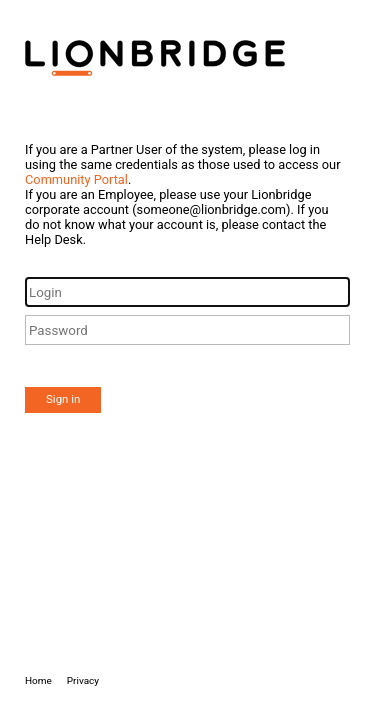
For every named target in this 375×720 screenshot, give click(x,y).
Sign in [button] (63, 399)
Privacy (83, 680)
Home (38, 680)
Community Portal (76, 179)
